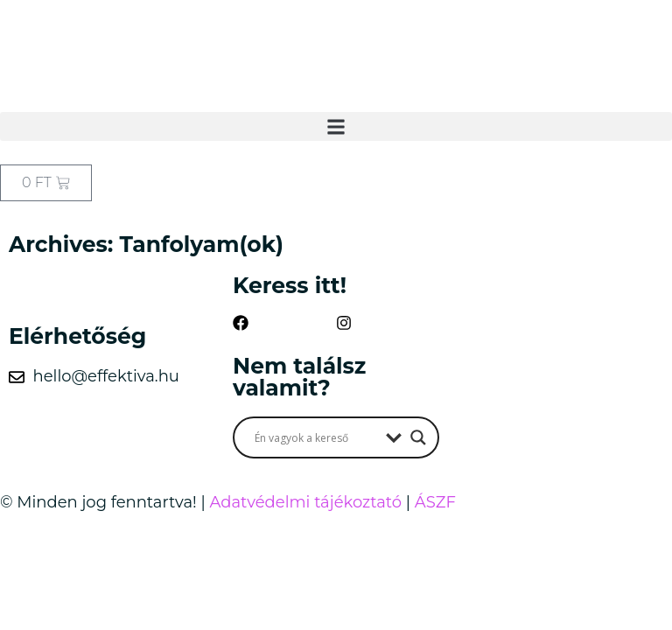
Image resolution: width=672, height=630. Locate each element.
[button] (336, 126)
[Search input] (316, 437)
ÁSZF (435, 502)
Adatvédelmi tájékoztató (305, 502)
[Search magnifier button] (418, 437)
